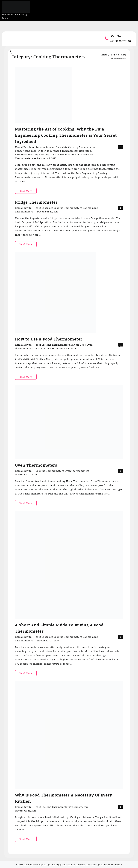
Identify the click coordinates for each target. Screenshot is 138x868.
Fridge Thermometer (36, 202)
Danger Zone (23, 151)
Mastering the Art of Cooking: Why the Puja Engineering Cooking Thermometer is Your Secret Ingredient (66, 135)
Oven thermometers (62, 155)
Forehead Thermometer (64, 151)
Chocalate (62, 147)
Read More (28, 191)
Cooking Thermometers (82, 147)
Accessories (43, 147)
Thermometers (24, 158)
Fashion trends (40, 151)
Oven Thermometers (36, 465)
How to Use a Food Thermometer (49, 339)
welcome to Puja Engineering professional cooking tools (58, 864)
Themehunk (115, 864)
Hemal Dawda (23, 147)
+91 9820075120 (121, 41)
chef (53, 147)
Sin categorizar (84, 155)
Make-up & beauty (39, 155)
